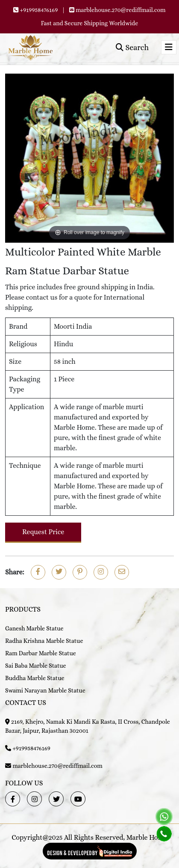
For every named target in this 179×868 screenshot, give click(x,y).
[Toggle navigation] (169, 47)
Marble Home (147, 837)
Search (132, 48)
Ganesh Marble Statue (34, 628)
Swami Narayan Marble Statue (45, 690)
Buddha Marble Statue (35, 678)
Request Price (43, 532)
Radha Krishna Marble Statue (44, 641)
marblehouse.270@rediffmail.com (121, 10)
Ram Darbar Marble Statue (41, 653)
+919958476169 (39, 10)
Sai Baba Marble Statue (36, 666)
